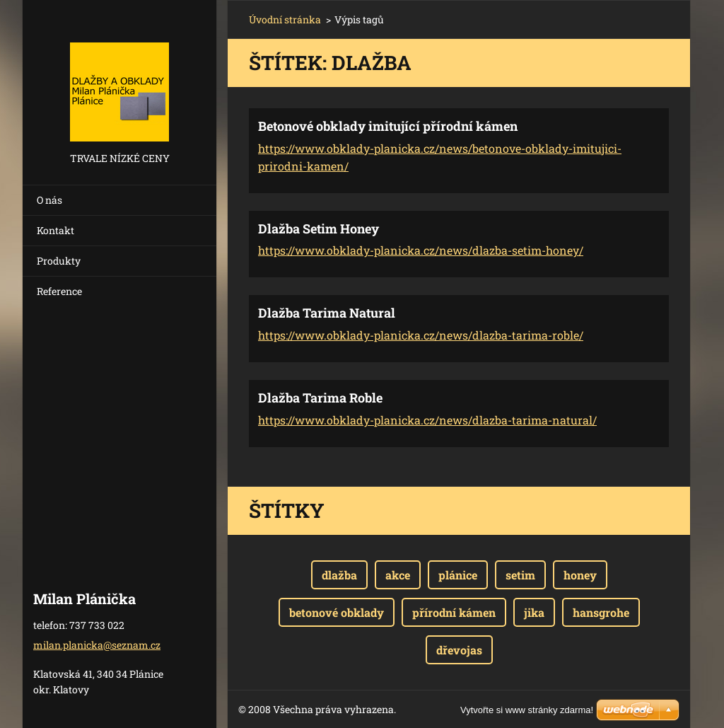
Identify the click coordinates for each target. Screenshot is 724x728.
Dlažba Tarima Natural (327, 313)
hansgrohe (601, 612)
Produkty (59, 261)
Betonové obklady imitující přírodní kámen (388, 126)
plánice (458, 575)
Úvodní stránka (285, 19)
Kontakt (56, 230)
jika (534, 612)
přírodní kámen (454, 612)
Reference (59, 291)
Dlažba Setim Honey (319, 229)
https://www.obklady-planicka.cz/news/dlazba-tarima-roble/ (421, 335)
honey (580, 575)
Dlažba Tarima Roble (320, 398)
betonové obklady (337, 612)
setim (520, 575)
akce (398, 575)
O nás (49, 200)
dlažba (339, 575)
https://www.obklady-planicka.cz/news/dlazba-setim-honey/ (421, 250)
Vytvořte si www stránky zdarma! (527, 710)
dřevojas (459, 650)
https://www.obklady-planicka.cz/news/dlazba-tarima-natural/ (427, 420)
